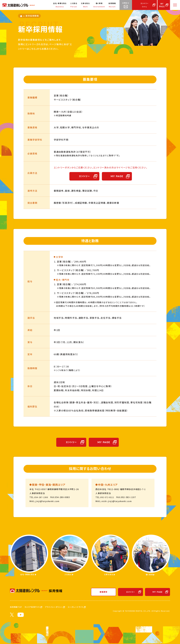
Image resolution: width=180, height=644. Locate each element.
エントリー (144, 5)
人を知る (73, 5)
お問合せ (126, 5)
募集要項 (103, 592)
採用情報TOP (17, 607)
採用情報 (112, 5)
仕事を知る (85, 5)
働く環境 (99, 5)
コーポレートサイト (92, 607)
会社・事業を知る (59, 5)
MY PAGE (117, 176)
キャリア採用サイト (39, 607)
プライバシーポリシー (65, 607)
